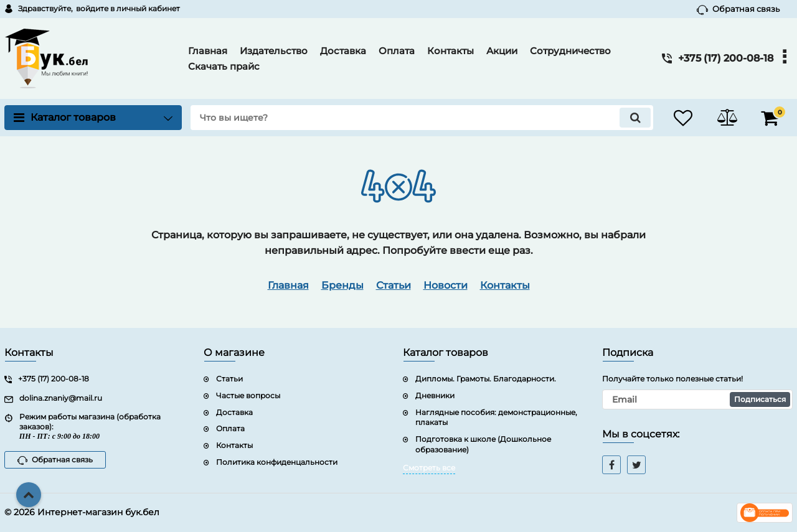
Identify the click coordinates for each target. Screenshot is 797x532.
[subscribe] (697, 399)
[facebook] (611, 465)
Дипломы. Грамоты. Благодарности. (486, 379)
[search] (422, 118)
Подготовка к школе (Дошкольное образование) (483, 444)
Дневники (435, 395)
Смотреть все (429, 468)
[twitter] (636, 465)
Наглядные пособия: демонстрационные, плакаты (496, 418)
